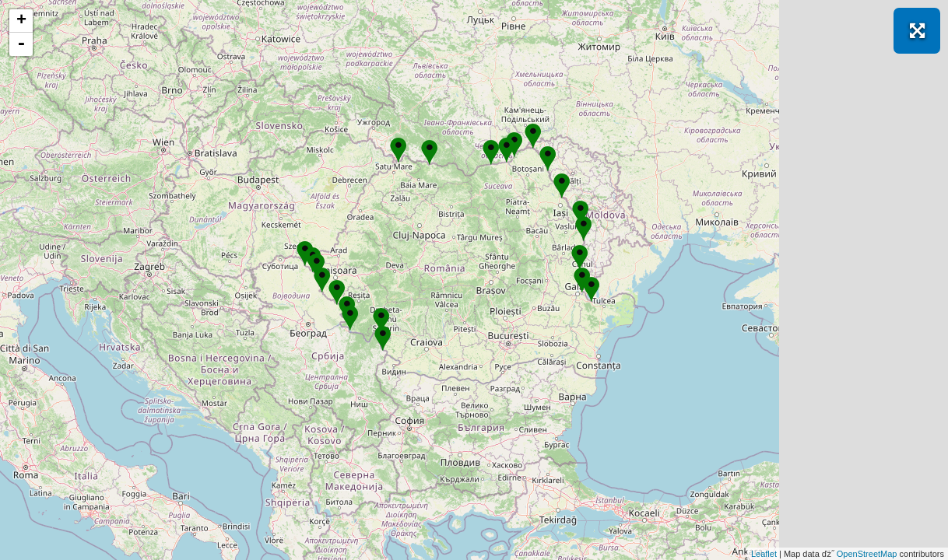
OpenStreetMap (867, 554)
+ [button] (21, 21)
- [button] (21, 44)
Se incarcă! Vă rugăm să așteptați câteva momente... (472, 280)
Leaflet (764, 554)
